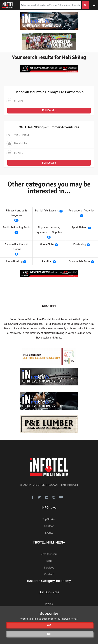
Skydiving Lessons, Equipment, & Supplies (49, 230)
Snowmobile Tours (80, 262)
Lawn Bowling (14, 262)
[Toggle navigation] (96, 5)
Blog (49, 561)
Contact (49, 526)
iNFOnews (49, 508)
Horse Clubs (47, 245)
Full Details (49, 110)
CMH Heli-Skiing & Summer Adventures (49, 127)
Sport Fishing (80, 228)
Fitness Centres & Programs (16, 213)
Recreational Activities (82, 211)
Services (49, 568)
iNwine (49, 604)
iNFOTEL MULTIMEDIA (42, 485)
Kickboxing (80, 245)
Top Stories (49, 519)
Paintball (47, 262)
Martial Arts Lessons (47, 211)
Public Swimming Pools (16, 228)
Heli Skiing (19, 101)
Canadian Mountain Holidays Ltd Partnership (49, 92)
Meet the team (49, 554)
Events (49, 533)
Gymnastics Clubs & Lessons (16, 247)
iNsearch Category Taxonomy (49, 581)
